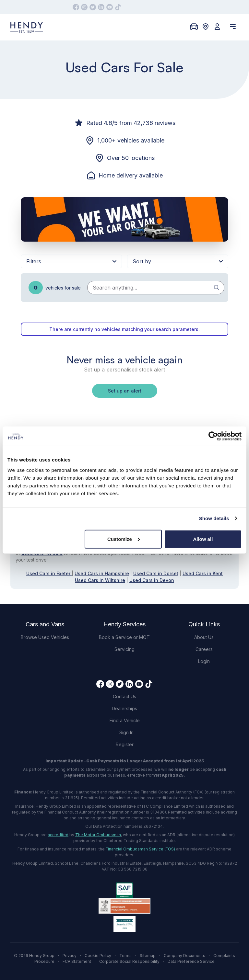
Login (204, 661)
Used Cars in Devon (152, 580)
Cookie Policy (98, 956)
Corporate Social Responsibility (129, 961)
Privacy (70, 956)
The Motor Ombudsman (98, 835)
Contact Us (124, 696)
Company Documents (184, 956)
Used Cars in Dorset (156, 573)
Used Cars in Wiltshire (100, 580)
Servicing (124, 649)
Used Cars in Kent (203, 573)
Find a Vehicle (125, 720)
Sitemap (148, 956)
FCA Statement (77, 961)
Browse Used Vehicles (45, 637)
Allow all (203, 539)
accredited (58, 835)
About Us (204, 637)
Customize (124, 539)
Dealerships (124, 708)
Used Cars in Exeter (49, 573)
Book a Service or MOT (124, 637)
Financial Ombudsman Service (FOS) (140, 849)
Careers (204, 649)
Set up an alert (125, 391)
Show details (214, 518)
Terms (125, 956)
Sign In (126, 732)
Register (125, 744)
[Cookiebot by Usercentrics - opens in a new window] (213, 436)
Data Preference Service (191, 961)
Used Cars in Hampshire (102, 573)
